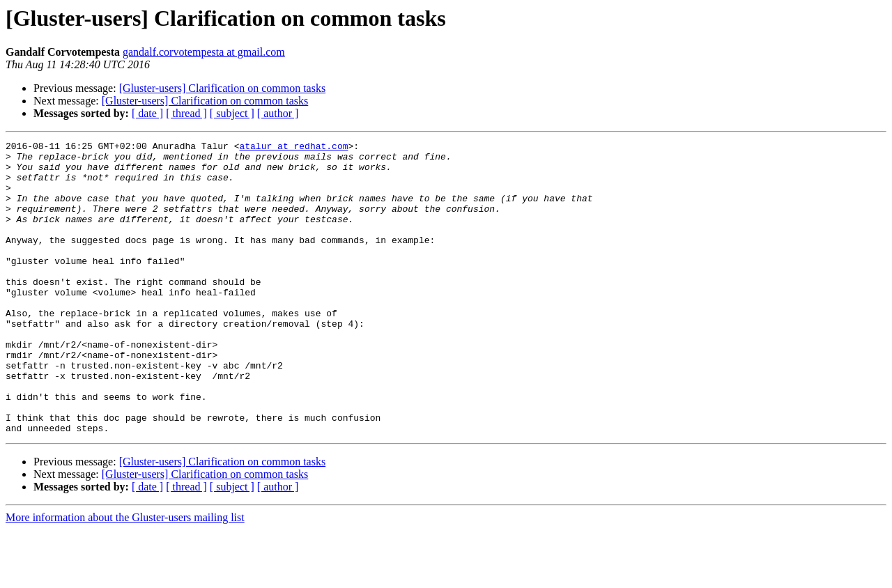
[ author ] (278, 113)
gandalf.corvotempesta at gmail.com (204, 52)
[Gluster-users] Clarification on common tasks (223, 88)
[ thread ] (186, 113)
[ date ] (147, 113)
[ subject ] (232, 113)
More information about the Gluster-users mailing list (125, 576)
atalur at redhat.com (293, 148)
